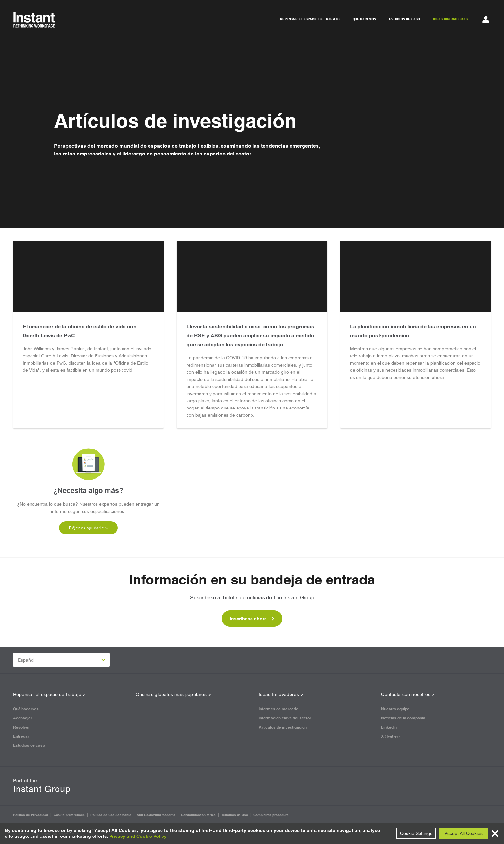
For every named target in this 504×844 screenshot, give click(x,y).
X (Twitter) (390, 736)
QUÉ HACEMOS (364, 19)
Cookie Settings (416, 833)
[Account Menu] (486, 20)
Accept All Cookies (464, 833)
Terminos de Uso (235, 815)
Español (62, 660)
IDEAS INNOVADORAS (450, 19)
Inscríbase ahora (252, 619)
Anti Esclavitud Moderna (156, 815)
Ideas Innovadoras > (281, 694)
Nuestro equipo (395, 709)
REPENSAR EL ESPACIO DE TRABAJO (310, 19)
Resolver (21, 727)
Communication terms (198, 815)
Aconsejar (23, 718)
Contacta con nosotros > (408, 694)
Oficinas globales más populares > (173, 694)
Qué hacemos (26, 709)
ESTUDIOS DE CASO (404, 19)
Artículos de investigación (283, 727)
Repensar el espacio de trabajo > (49, 694)
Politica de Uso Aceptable (111, 815)
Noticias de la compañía (403, 718)
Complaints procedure (271, 815)
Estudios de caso (29, 745)
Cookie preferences (69, 815)
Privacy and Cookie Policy (138, 836)
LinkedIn (389, 727)
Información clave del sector (285, 718)
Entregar (21, 736)
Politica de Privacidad (31, 815)
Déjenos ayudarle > (88, 528)
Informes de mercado (278, 709)
